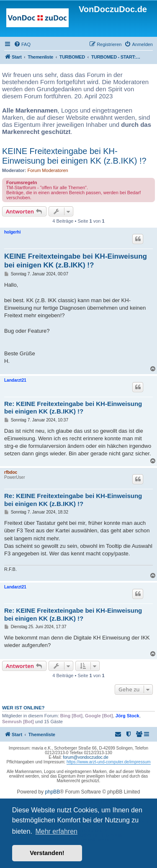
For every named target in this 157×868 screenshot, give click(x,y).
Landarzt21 (15, 380)
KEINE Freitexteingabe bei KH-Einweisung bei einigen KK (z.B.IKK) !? (74, 156)
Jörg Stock (127, 716)
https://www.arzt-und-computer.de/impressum (109, 762)
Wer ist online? (23, 708)
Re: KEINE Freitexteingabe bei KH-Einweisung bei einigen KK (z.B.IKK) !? (73, 408)
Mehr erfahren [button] (56, 831)
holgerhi (12, 232)
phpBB (52, 792)
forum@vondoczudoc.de (86, 757)
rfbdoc (11, 472)
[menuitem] (22, 44)
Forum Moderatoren (48, 170)
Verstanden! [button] (47, 853)
